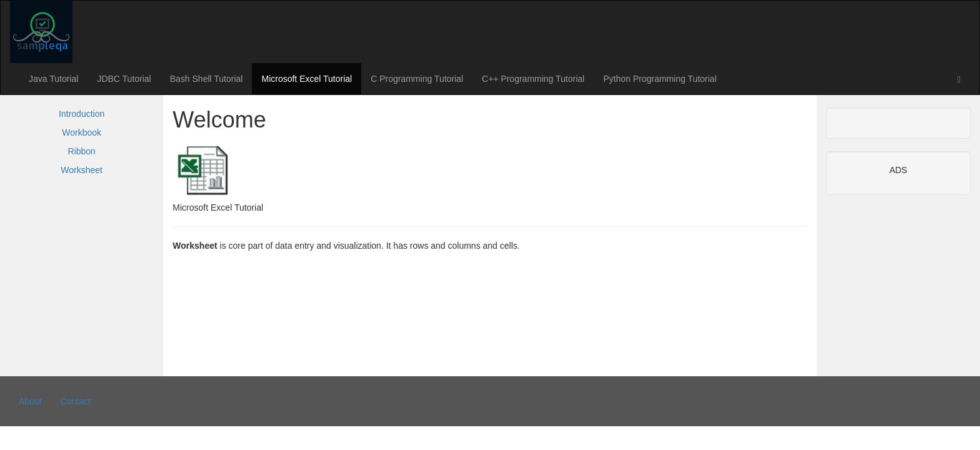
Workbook (82, 132)
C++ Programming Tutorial (533, 79)
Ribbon (81, 151)
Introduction (82, 114)
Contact (76, 401)
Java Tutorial (53, 79)
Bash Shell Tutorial (207, 79)
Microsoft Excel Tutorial (307, 79)
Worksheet (82, 170)
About (30, 401)
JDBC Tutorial (124, 79)
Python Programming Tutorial (660, 79)
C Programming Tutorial (417, 79)
